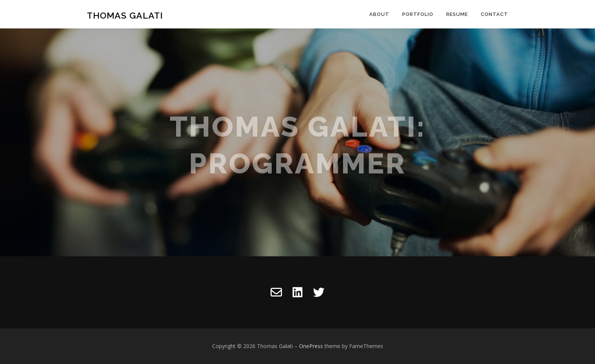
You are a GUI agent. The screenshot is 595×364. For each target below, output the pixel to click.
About (379, 14)
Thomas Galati (125, 15)
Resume (457, 14)
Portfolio (418, 14)
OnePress (311, 346)
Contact (494, 14)
